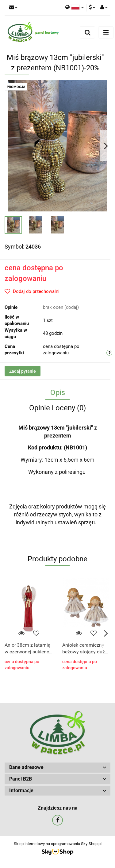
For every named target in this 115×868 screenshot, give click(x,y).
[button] (57, 768)
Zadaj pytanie (23, 371)
